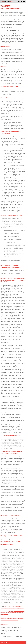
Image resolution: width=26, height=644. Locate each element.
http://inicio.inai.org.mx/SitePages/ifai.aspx (10, 541)
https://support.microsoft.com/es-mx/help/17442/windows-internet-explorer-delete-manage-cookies (12, 613)
